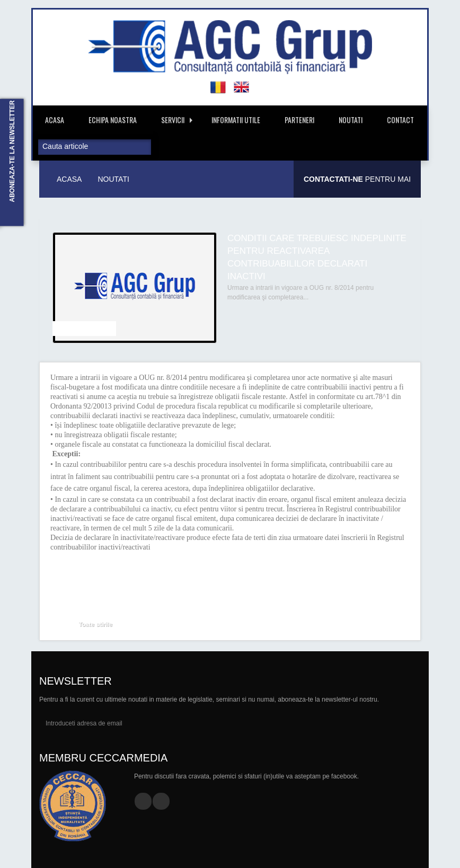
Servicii (177, 119)
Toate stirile (95, 624)
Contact (400, 119)
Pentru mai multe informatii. (357, 186)
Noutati (351, 119)
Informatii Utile (236, 119)
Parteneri (299, 119)
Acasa (55, 119)
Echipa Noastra (113, 119)
